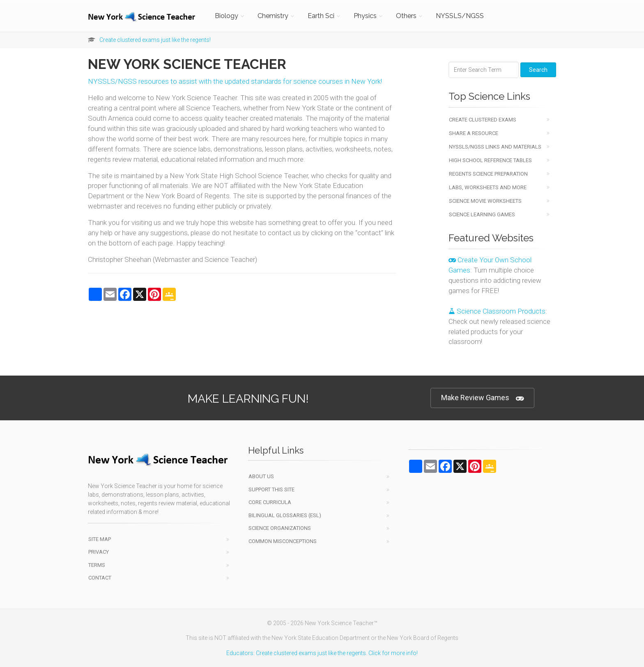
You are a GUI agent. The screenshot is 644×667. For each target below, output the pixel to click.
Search (538, 70)
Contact (100, 578)
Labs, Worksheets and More (488, 187)
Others (406, 16)
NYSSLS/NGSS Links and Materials (495, 147)
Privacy (99, 552)
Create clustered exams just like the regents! (155, 40)
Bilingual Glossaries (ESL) (285, 515)
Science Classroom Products (497, 311)
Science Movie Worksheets (485, 201)
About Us (261, 476)
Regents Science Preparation (488, 174)
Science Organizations (280, 528)
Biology (227, 16)
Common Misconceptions (283, 541)
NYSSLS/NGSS (460, 16)
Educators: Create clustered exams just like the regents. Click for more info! (322, 653)
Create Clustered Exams (483, 120)
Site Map (100, 539)
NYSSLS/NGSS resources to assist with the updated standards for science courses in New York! (235, 81)
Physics (365, 16)
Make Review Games (482, 398)
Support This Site (271, 489)
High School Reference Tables (490, 160)
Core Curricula (270, 502)
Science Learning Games (482, 214)
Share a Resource (474, 133)
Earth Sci (321, 16)
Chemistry (273, 16)
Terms (97, 565)
